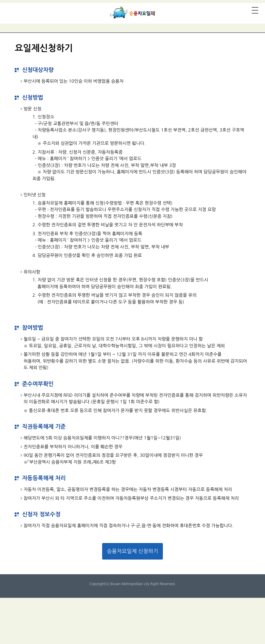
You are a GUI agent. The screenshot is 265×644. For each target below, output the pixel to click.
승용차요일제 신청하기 (132, 551)
